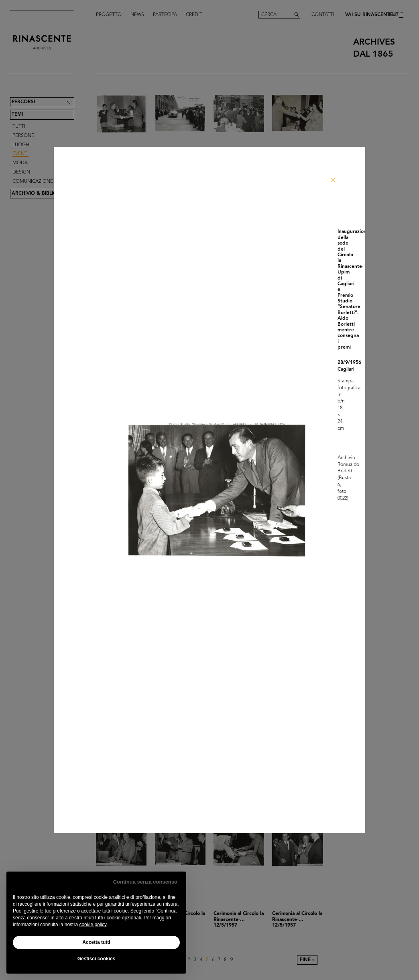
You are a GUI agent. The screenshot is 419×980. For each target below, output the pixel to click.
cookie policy (93, 925)
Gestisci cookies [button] (97, 959)
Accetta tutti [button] (96, 942)
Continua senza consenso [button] (145, 882)
